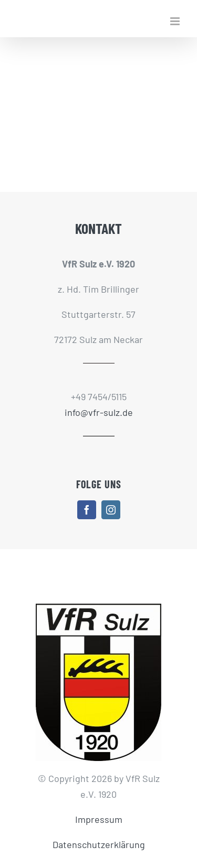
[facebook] (87, 510)
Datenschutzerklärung (99, 844)
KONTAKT (98, 228)
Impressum (99, 819)
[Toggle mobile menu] (176, 21)
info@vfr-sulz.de (99, 412)
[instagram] (111, 510)
